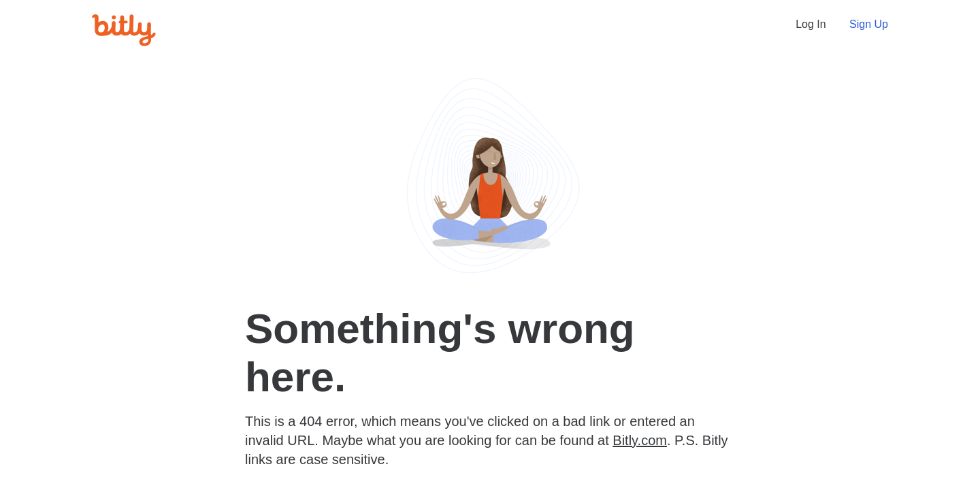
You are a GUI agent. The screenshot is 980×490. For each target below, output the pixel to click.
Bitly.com (640, 440)
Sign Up (869, 24)
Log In (811, 24)
